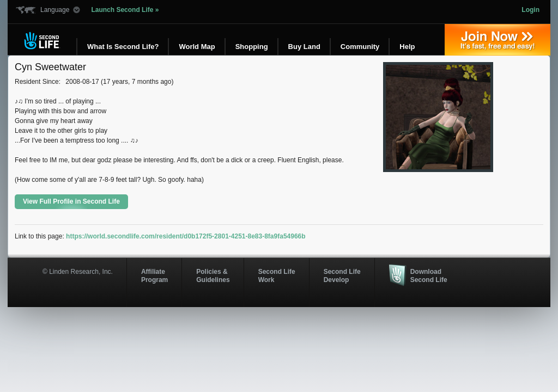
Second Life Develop (342, 275)
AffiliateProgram (154, 275)
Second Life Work (277, 275)
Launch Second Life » (125, 10)
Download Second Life (429, 275)
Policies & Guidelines (213, 275)
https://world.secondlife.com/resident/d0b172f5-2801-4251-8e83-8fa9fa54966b (186, 236)
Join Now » (498, 40)
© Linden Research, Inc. (78, 272)
